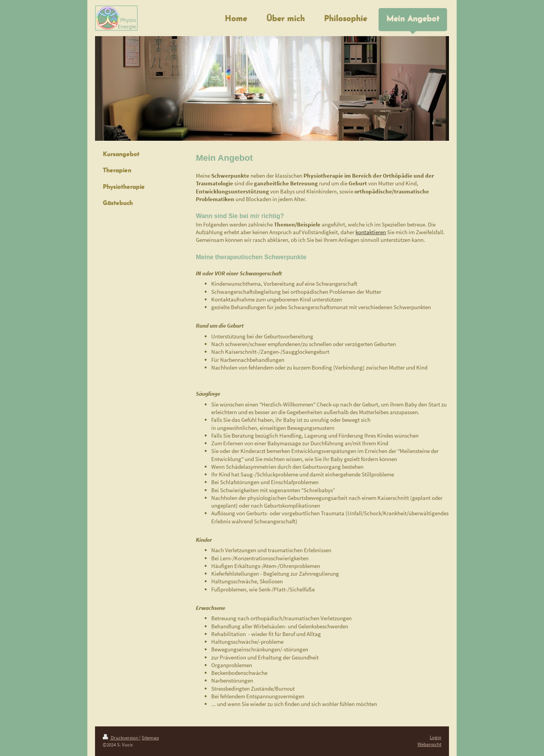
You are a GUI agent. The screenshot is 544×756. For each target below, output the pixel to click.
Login (436, 737)
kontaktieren (371, 232)
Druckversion (121, 738)
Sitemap (150, 738)
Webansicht (429, 744)
